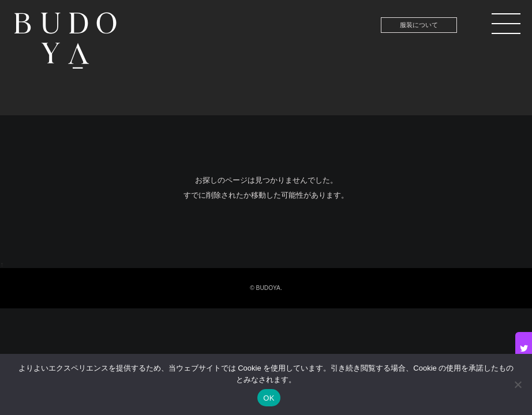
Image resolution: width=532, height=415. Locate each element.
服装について (419, 25)
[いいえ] (518, 384)
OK (269, 398)
